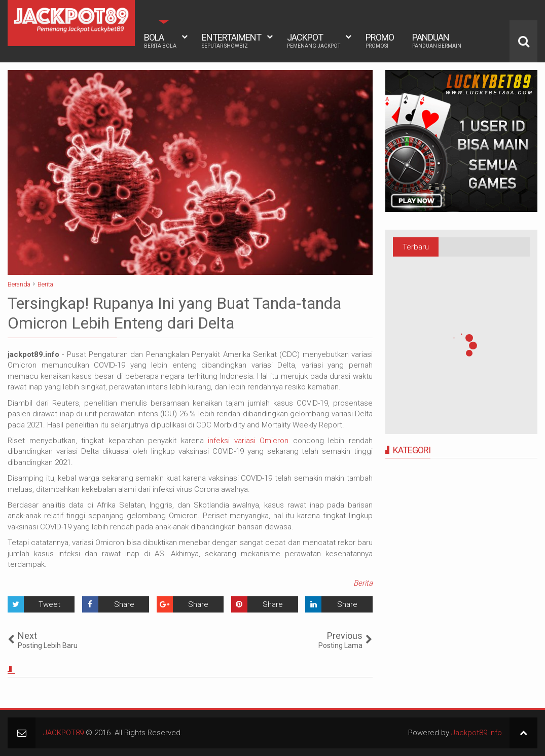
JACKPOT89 (63, 733)
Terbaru (416, 247)
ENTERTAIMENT (231, 41)
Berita (363, 583)
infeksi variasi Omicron (248, 441)
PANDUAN (437, 41)
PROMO (380, 41)
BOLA (160, 41)
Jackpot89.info (477, 733)
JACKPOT (314, 41)
